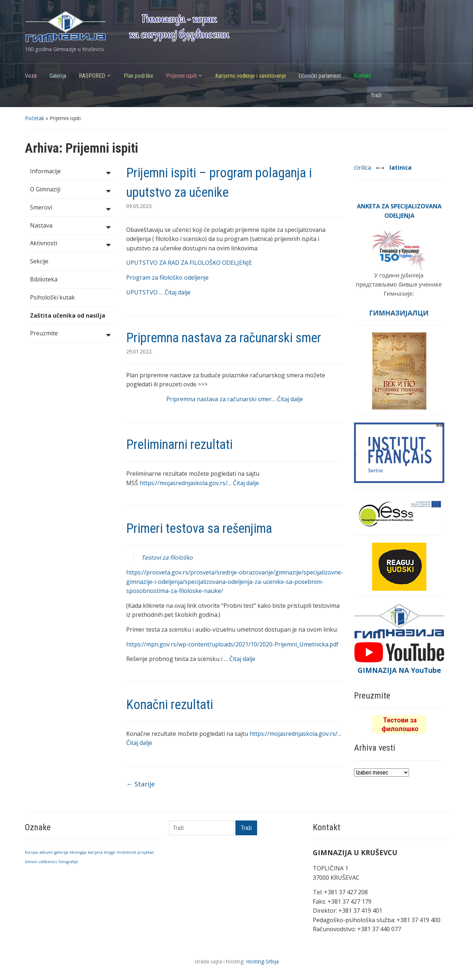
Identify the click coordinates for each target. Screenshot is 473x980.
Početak (35, 118)
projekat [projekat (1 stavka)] (146, 852)
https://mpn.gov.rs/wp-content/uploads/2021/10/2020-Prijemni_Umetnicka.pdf (232, 644)
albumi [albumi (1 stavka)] (46, 852)
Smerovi (70, 208)
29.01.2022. (139, 351)
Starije (140, 784)
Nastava (70, 226)
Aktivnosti (70, 244)
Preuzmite (70, 334)
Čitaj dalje (178, 292)
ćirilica (363, 167)
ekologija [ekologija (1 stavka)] (78, 852)
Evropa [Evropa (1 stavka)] (31, 852)
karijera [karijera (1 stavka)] (95, 852)
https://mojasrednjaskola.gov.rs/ (184, 483)
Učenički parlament (320, 76)
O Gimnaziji (70, 190)
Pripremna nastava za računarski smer (224, 338)
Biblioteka (44, 279)
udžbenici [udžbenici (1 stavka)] (48, 862)
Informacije (70, 172)
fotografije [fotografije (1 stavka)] (68, 862)
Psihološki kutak (52, 297)
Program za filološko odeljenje (167, 277)
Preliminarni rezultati (179, 445)
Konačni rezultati (170, 705)
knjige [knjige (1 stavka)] (110, 852)
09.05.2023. (139, 206)
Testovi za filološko (167, 557)
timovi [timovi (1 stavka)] (31, 862)
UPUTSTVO (143, 292)
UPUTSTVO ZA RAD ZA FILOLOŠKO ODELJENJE (189, 263)
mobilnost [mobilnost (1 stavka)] (126, 852)
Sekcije (39, 261)
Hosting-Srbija (262, 961)
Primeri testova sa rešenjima (199, 529)
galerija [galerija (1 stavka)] (61, 852)
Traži (439, 95)
